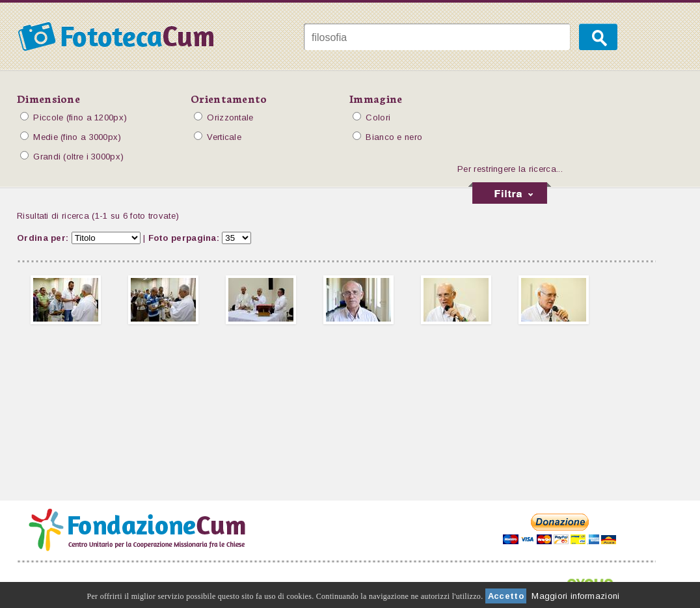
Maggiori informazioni (575, 596)
